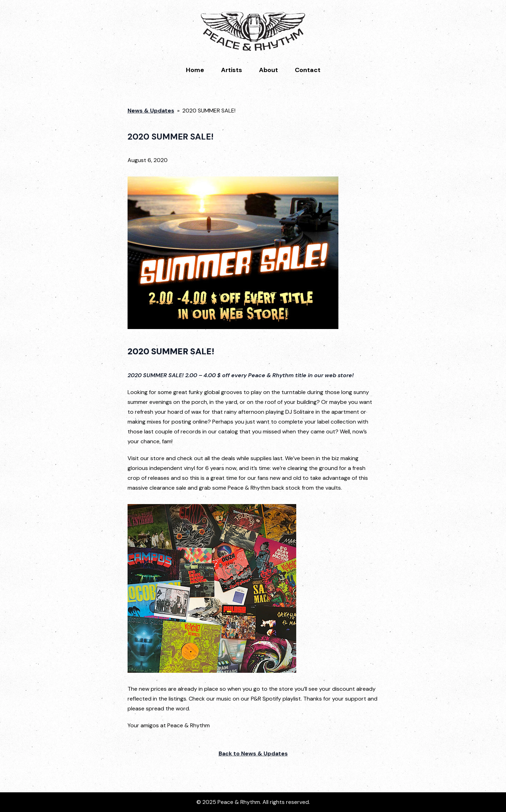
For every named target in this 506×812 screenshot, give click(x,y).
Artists (232, 70)
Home (195, 70)
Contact (308, 70)
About (268, 70)
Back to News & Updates (253, 753)
